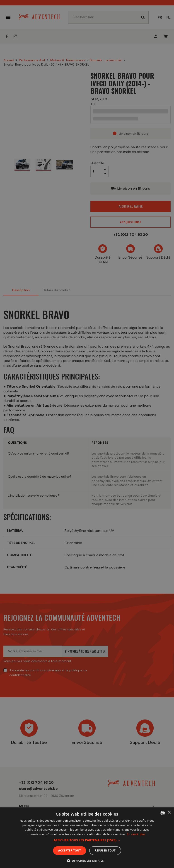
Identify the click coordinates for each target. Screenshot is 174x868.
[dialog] (87, 434)
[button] (87, 840)
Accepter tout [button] (70, 850)
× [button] (169, 813)
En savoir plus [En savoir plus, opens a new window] (136, 834)
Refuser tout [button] (105, 850)
